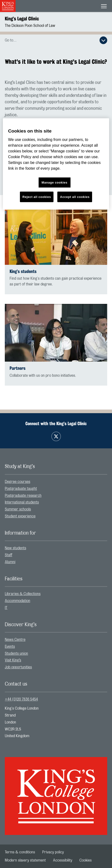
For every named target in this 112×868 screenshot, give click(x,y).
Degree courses (18, 482)
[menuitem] (56, 482)
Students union (16, 654)
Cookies (85, 860)
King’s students (23, 271)
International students (22, 502)
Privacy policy (53, 852)
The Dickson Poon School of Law (30, 26)
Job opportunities (18, 667)
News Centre (15, 640)
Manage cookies (54, 182)
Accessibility (63, 860)
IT (6, 608)
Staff (9, 555)
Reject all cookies (37, 197)
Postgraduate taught (21, 489)
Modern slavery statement (25, 860)
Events (10, 647)
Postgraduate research (23, 496)
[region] (56, 164)
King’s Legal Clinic (22, 19)
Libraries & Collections (23, 594)
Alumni (10, 562)
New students (15, 548)
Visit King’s (13, 660)
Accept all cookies (75, 197)
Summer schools (18, 509)
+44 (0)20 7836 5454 (21, 699)
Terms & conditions (20, 852)
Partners (18, 368)
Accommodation (18, 601)
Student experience (20, 516)
